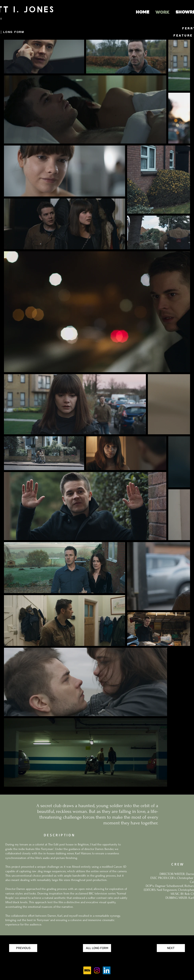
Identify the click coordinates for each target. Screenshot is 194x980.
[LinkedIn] (107, 970)
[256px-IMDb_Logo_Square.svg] (87, 970)
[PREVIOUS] (23, 948)
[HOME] (143, 12)
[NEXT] (171, 948)
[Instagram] (97, 970)
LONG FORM (14, 32)
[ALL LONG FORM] (97, 948)
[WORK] (162, 13)
